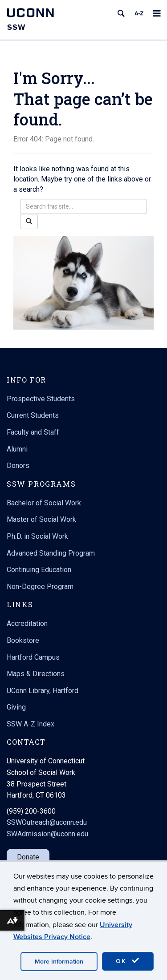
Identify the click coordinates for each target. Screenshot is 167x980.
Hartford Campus (33, 657)
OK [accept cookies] (128, 961)
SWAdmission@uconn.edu (47, 834)
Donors (18, 466)
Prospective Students (41, 399)
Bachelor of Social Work (44, 503)
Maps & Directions (36, 674)
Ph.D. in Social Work (37, 536)
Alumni (17, 449)
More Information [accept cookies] (59, 962)
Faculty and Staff (33, 432)
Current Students (33, 415)
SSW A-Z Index (31, 724)
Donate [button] (28, 857)
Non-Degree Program (40, 587)
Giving (16, 707)
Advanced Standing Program (51, 553)
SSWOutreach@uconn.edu (47, 822)
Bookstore (23, 640)
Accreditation (27, 623)
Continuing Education (39, 570)
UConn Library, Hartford (43, 691)
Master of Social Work (41, 519)
